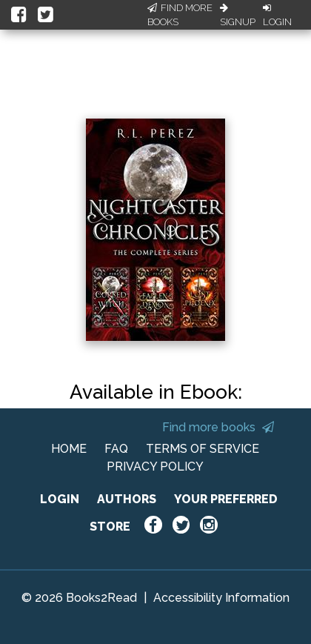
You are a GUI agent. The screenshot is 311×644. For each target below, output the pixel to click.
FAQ (116, 449)
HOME (69, 449)
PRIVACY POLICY (155, 467)
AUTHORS (127, 499)
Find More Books (180, 15)
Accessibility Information (221, 598)
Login (277, 16)
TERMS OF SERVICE (203, 449)
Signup (238, 16)
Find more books (218, 427)
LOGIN (60, 499)
